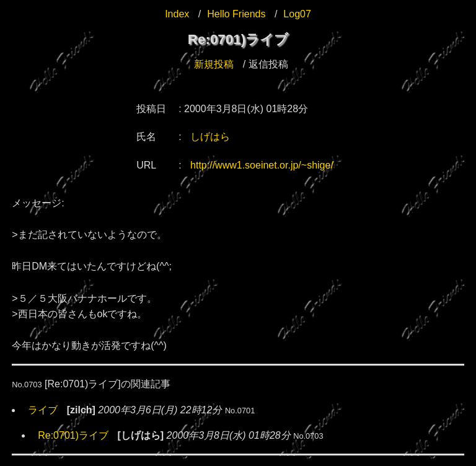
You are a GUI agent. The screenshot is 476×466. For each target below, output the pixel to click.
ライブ (43, 410)
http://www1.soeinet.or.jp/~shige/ (262, 165)
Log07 (297, 14)
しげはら (210, 137)
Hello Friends (236, 14)
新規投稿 (214, 64)
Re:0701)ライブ (73, 435)
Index (177, 14)
